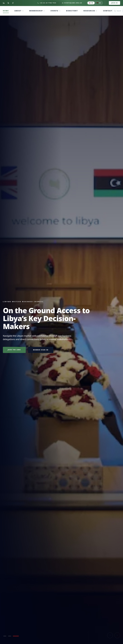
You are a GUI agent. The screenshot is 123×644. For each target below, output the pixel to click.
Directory (72, 11)
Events (55, 11)
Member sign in (41, 350)
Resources (89, 11)
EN (91, 3)
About (18, 11)
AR (99, 3)
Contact (108, 11)
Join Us (114, 3)
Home (6, 11)
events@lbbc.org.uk (72, 3)
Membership (36, 11)
